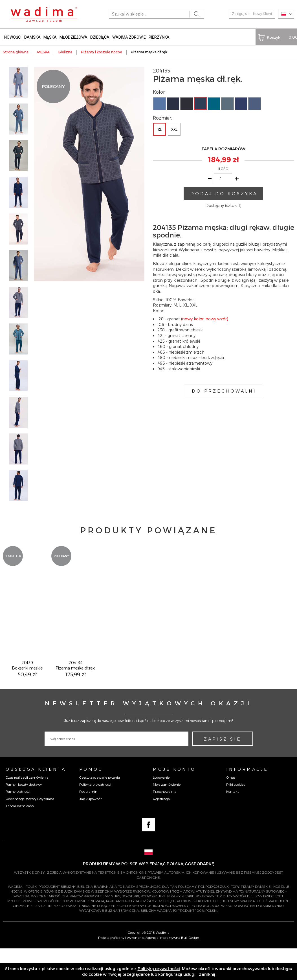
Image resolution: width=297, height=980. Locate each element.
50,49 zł (27, 706)
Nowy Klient (263, 14)
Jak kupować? (90, 830)
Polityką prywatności (159, 969)
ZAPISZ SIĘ (223, 770)
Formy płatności (18, 823)
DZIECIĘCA (100, 36)
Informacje (247, 801)
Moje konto (174, 801)
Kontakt (232, 823)
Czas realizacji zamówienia (27, 809)
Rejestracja (161, 830)
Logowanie (161, 809)
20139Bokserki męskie (27, 697)
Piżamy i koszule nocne (102, 51)
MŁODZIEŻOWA (73, 36)
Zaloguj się (241, 14)
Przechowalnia (165, 823)
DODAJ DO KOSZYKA (224, 192)
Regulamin (88, 823)
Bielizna (65, 51)
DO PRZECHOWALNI (224, 390)
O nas (231, 809)
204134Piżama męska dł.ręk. (76, 697)
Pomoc (91, 801)
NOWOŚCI (13, 36)
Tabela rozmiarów (20, 837)
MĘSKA (50, 36)
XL (160, 128)
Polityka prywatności (95, 816)
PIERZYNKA (159, 36)
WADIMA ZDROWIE (129, 36)
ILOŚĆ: (223, 167)
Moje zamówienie (167, 816)
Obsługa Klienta (36, 801)
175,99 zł (76, 706)
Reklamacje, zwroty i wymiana (30, 830)
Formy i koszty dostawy (24, 816)
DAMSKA (32, 36)
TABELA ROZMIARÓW (223, 148)
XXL (174, 128)
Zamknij (207, 974)
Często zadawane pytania (100, 809)
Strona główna (16, 51)
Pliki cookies (236, 816)
